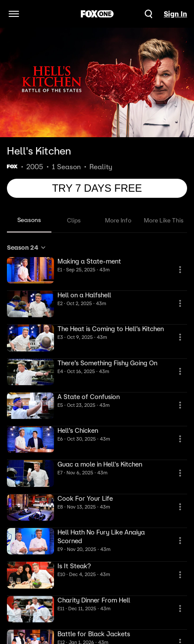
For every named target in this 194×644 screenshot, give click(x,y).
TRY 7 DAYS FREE (97, 188)
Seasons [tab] (29, 220)
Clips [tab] (74, 220)
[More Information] (180, 270)
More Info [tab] (118, 220)
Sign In (175, 14)
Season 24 (27, 248)
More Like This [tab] (164, 220)
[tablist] (97, 221)
